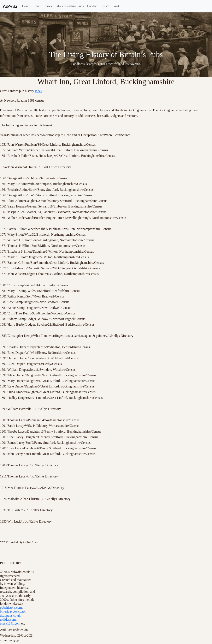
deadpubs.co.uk (10, 616)
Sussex (105, 6)
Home (26, 6)
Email (37, 6)
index (39, 91)
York (116, 6)
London (92, 6)
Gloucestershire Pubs (70, 6)
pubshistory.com (11, 607)
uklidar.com (8, 619)
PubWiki (10, 6)
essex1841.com (10, 623)
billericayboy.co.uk (13, 611)
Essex (49, 6)
